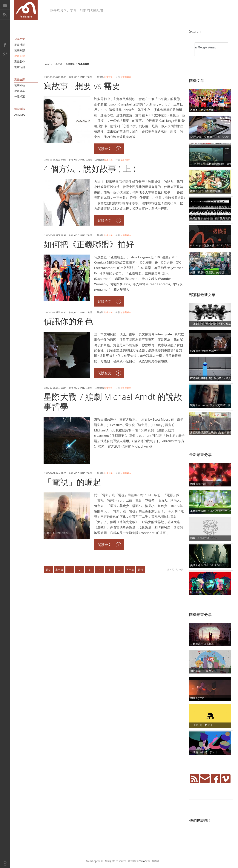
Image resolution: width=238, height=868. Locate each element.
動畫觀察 (20, 50)
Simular (141, 861)
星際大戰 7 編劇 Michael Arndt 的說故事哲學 (113, 402)
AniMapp (20, 115)
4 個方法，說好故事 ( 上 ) (89, 169)
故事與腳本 (126, 77)
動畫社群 (20, 45)
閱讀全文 (105, 149)
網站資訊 (20, 109)
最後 (141, 570)
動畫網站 (20, 85)
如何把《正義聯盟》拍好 (89, 244)
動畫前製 (70, 64)
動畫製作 (20, 61)
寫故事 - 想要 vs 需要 (82, 86)
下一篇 (130, 570)
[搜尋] (206, 48)
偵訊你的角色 (68, 321)
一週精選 (20, 96)
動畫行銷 (20, 67)
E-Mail (5, 5)
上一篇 (59, 570)
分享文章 (58, 64)
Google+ (5, 54)
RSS (5, 15)
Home (47, 64)
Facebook (5, 45)
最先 (49, 570)
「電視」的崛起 (72, 482)
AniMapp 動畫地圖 (26, 10)
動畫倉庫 (20, 79)
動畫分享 (20, 91)
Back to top (5, 863)
